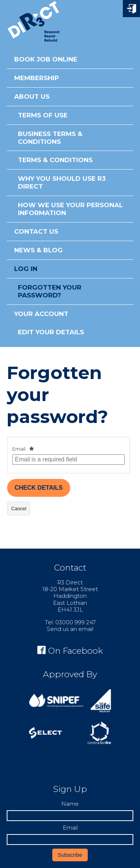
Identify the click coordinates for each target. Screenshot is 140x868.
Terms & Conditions (55, 160)
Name (70, 804)
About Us (32, 97)
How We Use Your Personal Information (70, 209)
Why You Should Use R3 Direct (62, 182)
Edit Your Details (51, 332)
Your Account (41, 314)
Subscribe (70, 855)
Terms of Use (43, 115)
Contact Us (36, 231)
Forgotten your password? (50, 291)
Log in (26, 269)
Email (19, 449)
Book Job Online (46, 59)
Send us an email (70, 629)
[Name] (70, 816)
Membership (37, 78)
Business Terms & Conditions (50, 138)
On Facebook (70, 651)
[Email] (70, 839)
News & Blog (38, 250)
